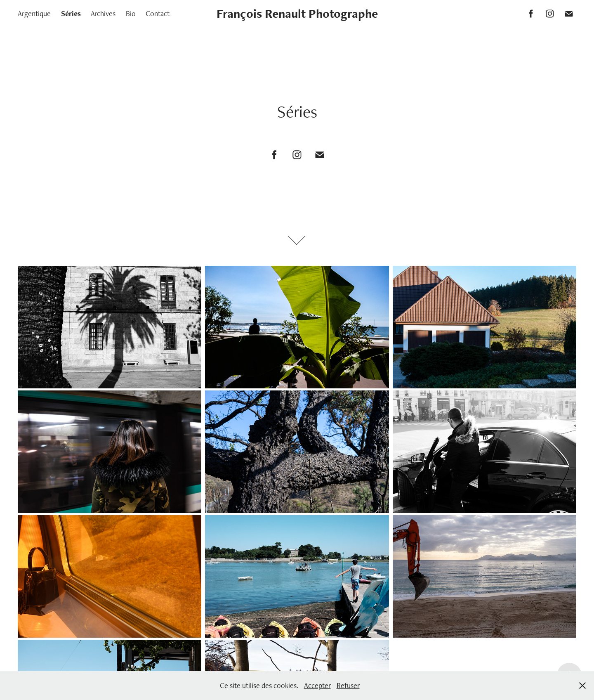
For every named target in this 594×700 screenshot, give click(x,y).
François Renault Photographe (297, 13)
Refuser (348, 685)
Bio (131, 13)
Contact (158, 13)
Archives (103, 13)
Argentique (34, 13)
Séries (71, 13)
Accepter (317, 685)
